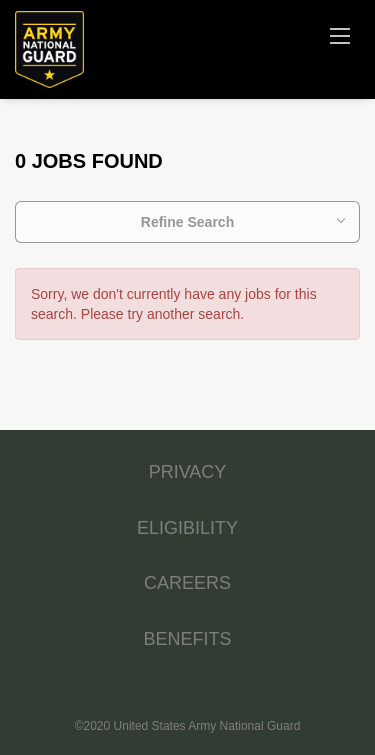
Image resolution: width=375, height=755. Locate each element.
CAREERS (187, 583)
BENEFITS (187, 639)
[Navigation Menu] (340, 35)
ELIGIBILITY (187, 528)
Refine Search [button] (187, 222)
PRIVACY (188, 472)
